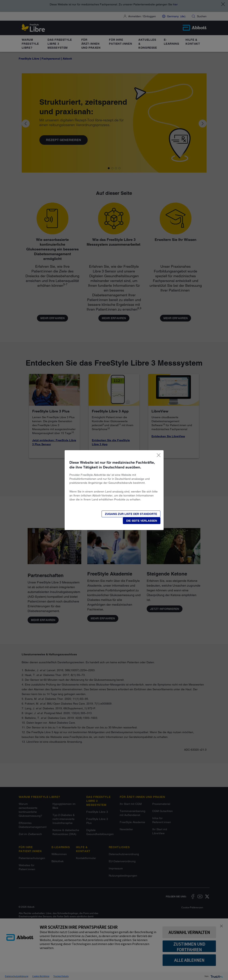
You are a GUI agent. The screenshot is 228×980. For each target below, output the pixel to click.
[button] (142, 521)
